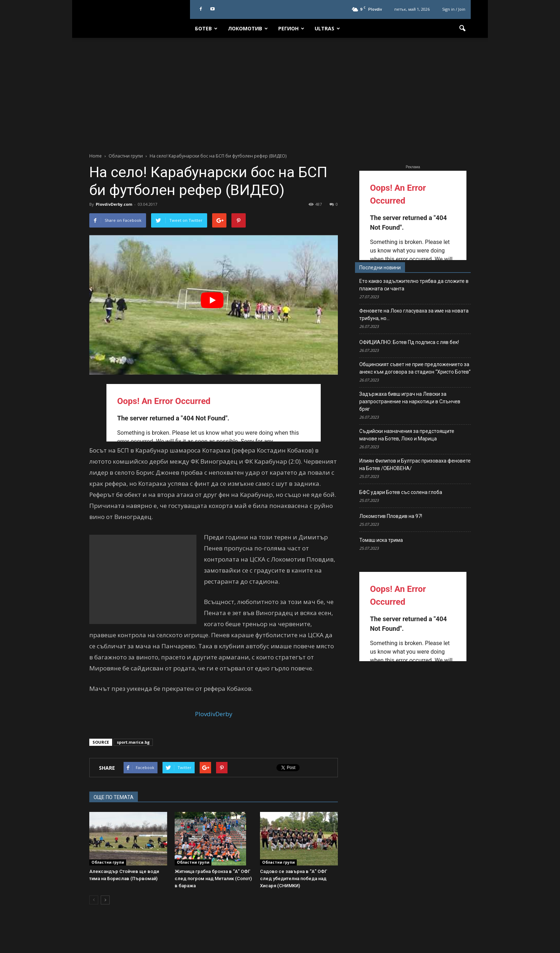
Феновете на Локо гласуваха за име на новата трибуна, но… (414, 315)
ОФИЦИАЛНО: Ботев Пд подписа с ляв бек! (409, 342)
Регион (291, 28)
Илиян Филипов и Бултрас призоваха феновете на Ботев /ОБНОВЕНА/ (415, 465)
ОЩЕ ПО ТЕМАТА (114, 797)
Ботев (206, 28)
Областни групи (108, 862)
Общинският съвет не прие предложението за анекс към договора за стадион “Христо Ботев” (415, 368)
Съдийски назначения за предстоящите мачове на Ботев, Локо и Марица (407, 435)
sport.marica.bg (133, 742)
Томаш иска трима (381, 540)
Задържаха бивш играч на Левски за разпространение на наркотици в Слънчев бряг (410, 401)
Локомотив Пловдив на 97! (391, 516)
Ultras (327, 28)
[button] (462, 29)
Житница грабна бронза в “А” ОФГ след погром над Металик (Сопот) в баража (213, 879)
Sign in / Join (454, 9)
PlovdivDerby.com (114, 204)
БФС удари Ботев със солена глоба (401, 492)
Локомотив (248, 28)
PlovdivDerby (214, 714)
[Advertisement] (280, 91)
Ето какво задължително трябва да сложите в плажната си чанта (414, 285)
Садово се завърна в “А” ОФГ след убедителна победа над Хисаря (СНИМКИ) (294, 879)
